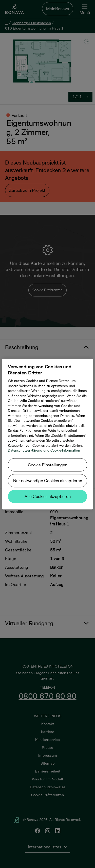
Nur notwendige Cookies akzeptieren (48, 481)
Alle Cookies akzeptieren (48, 496)
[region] (47, 434)
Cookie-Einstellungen (48, 465)
